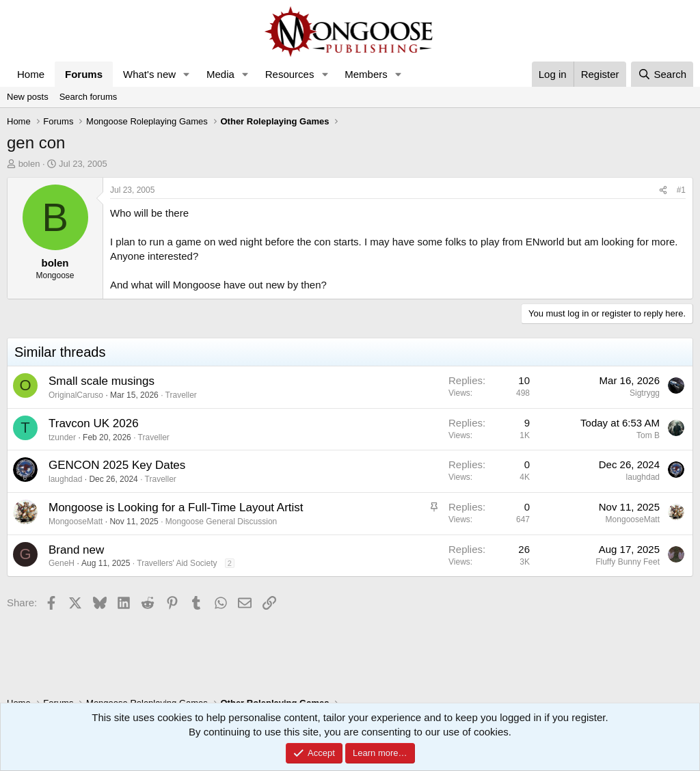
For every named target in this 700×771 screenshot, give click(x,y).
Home (31, 74)
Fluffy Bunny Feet (628, 562)
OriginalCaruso (76, 395)
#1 (681, 190)
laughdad (65, 479)
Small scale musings (102, 381)
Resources (290, 74)
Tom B (648, 435)
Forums (84, 74)
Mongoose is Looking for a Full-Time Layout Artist (176, 508)
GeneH (62, 563)
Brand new (76, 550)
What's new (149, 74)
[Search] (662, 74)
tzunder (62, 437)
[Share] (663, 190)
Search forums (89, 97)
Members (366, 74)
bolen (29, 164)
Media (220, 74)
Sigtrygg (645, 393)
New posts (28, 97)
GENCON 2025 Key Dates (117, 465)
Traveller (181, 395)
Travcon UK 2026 (94, 423)
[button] (187, 74)
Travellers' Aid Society (177, 563)
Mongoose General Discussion (221, 522)
